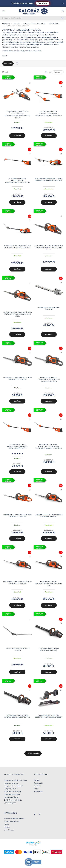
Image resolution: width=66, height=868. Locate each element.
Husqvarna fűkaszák (11, 783)
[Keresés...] (33, 18)
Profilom (37, 786)
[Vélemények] (17, 454)
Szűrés (9, 64)
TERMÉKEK (17, 24)
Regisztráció (38, 783)
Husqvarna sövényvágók (13, 792)
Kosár (36, 789)
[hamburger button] (3, 11)
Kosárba (17, 136)
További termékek (33, 753)
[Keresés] (63, 18)
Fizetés (6, 824)
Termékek (43, 3)
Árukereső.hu (33, 845)
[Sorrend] (58, 72)
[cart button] (63, 11)
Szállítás (7, 827)
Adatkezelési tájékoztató (12, 822)
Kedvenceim (38, 792)
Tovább (5, 56)
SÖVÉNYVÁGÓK (54, 24)
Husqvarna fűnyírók (11, 789)
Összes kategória (10, 803)
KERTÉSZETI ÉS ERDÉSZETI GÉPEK (35, 24)
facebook (35, 814)
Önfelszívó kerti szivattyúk (13, 800)
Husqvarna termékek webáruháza (15, 780)
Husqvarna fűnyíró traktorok (14, 786)
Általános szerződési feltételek (14, 819)
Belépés (37, 780)
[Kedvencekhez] (30, 83)
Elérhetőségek (9, 830)
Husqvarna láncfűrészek (12, 795)
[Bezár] (63, 3)
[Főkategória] (6, 24)
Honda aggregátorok (11, 797)
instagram (39, 814)
